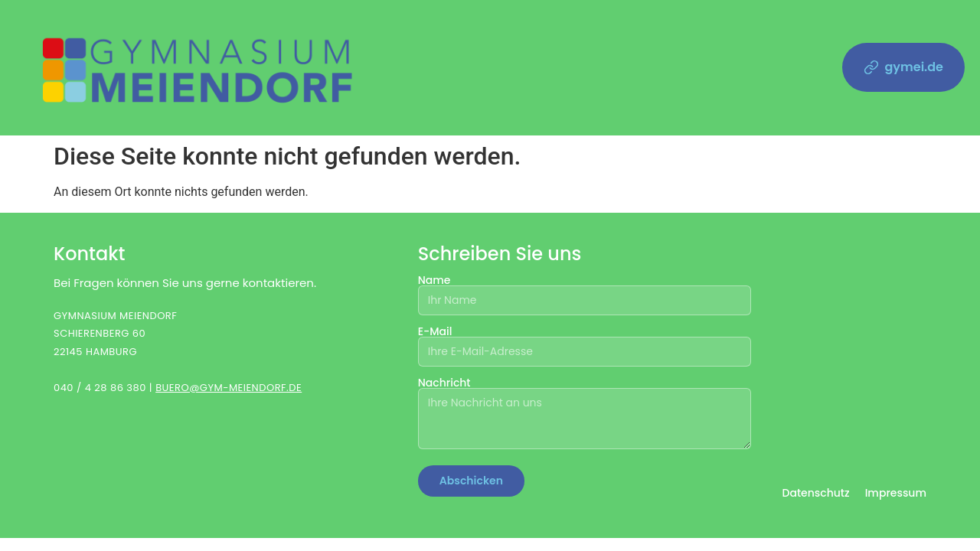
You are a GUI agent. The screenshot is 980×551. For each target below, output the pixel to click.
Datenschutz (815, 493)
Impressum (896, 493)
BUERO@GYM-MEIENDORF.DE (229, 388)
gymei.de (904, 67)
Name (585, 291)
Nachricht (585, 414)
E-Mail (585, 342)
